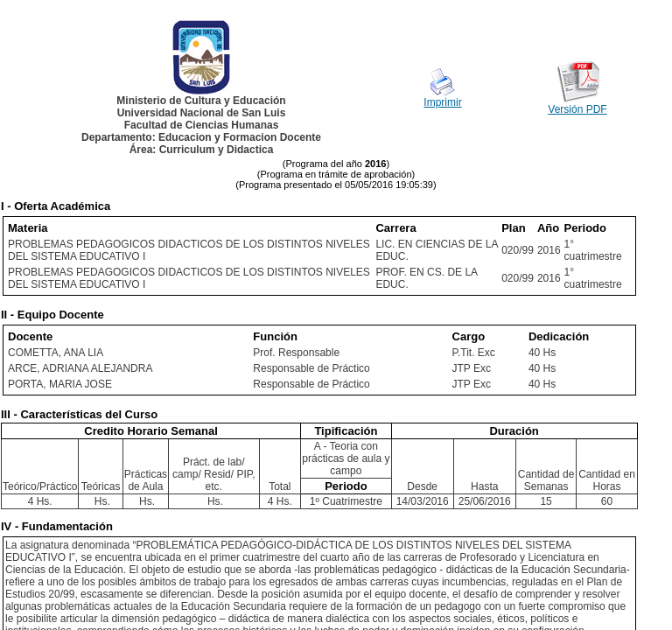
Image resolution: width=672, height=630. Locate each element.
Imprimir (442, 102)
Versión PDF (577, 109)
